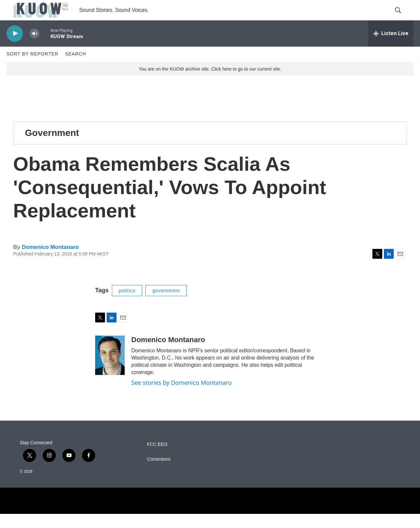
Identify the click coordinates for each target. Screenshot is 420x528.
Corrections (159, 473)
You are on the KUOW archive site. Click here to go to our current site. (210, 83)
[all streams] (391, 48)
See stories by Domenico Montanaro (181, 397)
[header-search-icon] (403, 17)
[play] (15, 48)
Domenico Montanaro (50, 262)
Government (52, 147)
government (166, 305)
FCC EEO (157, 459)
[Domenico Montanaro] (110, 369)
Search (75, 68)
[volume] (34, 48)
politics (127, 305)
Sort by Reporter (32, 68)
